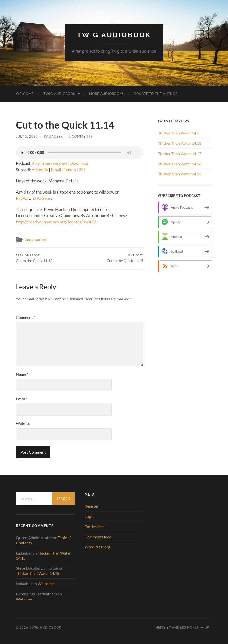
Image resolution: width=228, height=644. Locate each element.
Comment (25, 317)
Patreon (44, 198)
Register (92, 506)
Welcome (25, 94)
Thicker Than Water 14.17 (180, 153)
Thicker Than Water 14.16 (180, 164)
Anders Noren (186, 627)
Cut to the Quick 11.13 (34, 258)
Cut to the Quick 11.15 (125, 258)
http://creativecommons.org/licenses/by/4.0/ (56, 222)
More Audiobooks (106, 94)
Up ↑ (208, 627)
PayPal (22, 198)
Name (22, 374)
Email (56, 170)
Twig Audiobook (114, 35)
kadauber (53, 136)
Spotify (42, 170)
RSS (82, 170)
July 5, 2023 (27, 136)
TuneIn (70, 170)
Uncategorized (36, 240)
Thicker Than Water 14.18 (180, 143)
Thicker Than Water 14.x (178, 133)
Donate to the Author (156, 94)
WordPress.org (97, 547)
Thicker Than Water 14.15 (180, 174)
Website (23, 423)
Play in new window (50, 163)
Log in (90, 516)
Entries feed (95, 527)
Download (79, 163)
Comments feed (98, 537)
